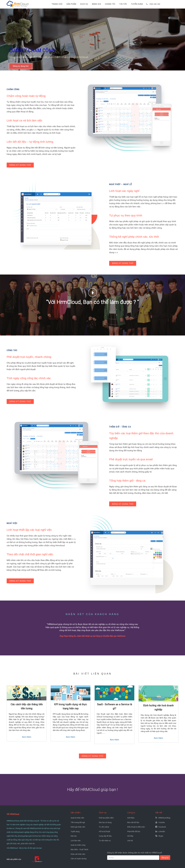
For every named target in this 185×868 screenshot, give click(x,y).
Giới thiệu (131, 818)
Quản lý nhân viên (77, 818)
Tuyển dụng (137, 4)
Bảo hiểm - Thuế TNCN (79, 850)
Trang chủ (57, 4)
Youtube (162, 822)
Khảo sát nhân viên (78, 854)
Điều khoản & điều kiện (136, 827)
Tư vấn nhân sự (105, 841)
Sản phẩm (71, 4)
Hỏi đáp (130, 836)
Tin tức (123, 4)
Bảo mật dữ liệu (133, 822)
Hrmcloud (11, 1)
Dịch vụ (84, 4)
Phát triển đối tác (134, 831)
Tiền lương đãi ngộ (78, 822)
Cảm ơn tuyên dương (79, 859)
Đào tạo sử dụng (105, 822)
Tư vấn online (104, 827)
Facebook (162, 827)
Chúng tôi (110, 4)
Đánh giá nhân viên (78, 827)
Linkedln (162, 831)
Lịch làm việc (76, 841)
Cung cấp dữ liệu (105, 836)
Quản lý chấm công (78, 845)
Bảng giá (96, 4)
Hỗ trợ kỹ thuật (104, 831)
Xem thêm (27, 737)
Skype (161, 836)
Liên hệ (130, 841)
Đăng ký (165, 858)
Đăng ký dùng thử (21, 66)
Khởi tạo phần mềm (106, 818)
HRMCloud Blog (164, 818)
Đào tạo (74, 836)
